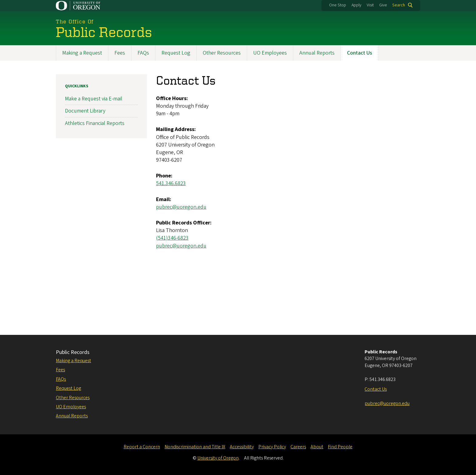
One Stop (338, 5)
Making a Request (82, 53)
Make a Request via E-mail (94, 99)
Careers (298, 447)
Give (383, 5)
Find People (340, 447)
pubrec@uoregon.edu (181, 207)
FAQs (143, 53)
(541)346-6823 (172, 238)
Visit (370, 5)
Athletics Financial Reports (95, 123)
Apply (356, 5)
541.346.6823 (171, 184)
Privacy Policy (272, 447)
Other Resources (222, 53)
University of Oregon (218, 458)
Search (399, 5)
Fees (120, 53)
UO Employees (270, 53)
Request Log (176, 53)
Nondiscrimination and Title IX (195, 447)
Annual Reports (317, 53)
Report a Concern (142, 447)
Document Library (85, 111)
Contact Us (360, 53)
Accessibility (242, 447)
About (317, 447)
